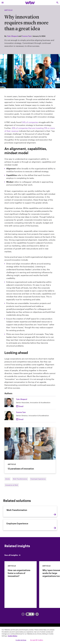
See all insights (13, 555)
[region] (30, 635)
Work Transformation (20, 479)
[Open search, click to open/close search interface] (57, 3)
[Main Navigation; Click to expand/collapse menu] (3, 3)
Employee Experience (38, 479)
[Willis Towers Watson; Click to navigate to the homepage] (30, 3)
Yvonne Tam (27, 36)
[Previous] (27, 614)
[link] (21, 585)
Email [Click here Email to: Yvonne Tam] (21, 419)
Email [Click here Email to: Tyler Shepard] (21, 406)
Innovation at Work (12, 485)
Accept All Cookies (37, 640)
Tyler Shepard (12, 36)
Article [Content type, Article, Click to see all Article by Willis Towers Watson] (9, 10)
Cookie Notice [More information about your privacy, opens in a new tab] (12, 636)
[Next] (33, 614)
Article (8, 479)
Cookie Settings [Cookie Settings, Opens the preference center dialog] (21, 640)
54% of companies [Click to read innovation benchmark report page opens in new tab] (30, 122)
